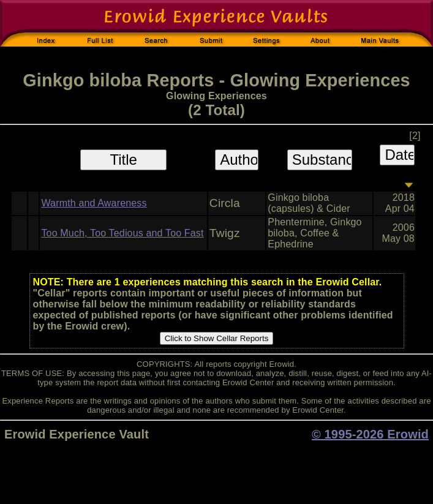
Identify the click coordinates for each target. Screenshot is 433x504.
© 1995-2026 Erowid (370, 434)
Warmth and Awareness (94, 203)
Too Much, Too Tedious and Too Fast (122, 233)
